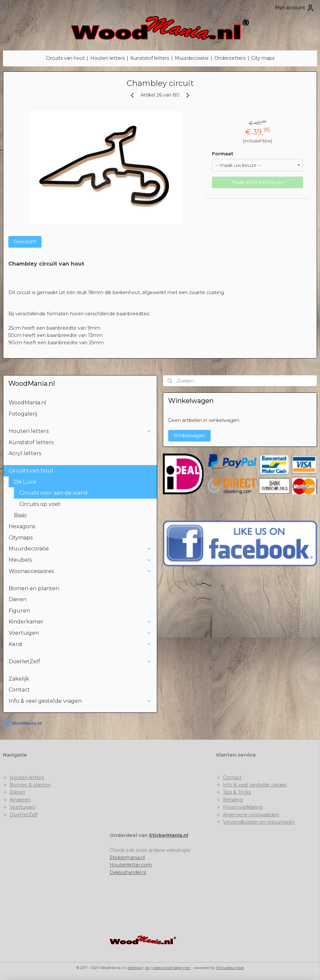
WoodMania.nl (28, 403)
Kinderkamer (80, 622)
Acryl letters (25, 453)
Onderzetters (230, 58)
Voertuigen (80, 633)
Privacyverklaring (243, 807)
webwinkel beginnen (172, 968)
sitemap (135, 968)
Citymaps (21, 538)
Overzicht (25, 242)
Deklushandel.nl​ (128, 872)
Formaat (223, 154)
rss (147, 968)
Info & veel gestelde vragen (80, 701)
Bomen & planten (30, 785)
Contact (19, 690)
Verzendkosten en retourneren (259, 822)
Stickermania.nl (127, 857)
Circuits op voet (40, 504)
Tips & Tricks (237, 792)
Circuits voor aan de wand (53, 493)
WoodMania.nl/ (23, 723)
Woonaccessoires (80, 571)
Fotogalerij (23, 414)
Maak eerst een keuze (258, 182)
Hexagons (22, 526)
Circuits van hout (65, 58)
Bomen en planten (34, 588)
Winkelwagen (189, 436)
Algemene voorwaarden (251, 815)
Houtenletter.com (131, 865)
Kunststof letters (150, 58)
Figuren (19, 611)
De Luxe (83, 482)
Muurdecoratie (192, 58)
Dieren (18, 599)
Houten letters (107, 58)
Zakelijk (19, 679)
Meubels (80, 560)
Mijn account (295, 8)
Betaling (233, 800)
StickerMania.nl (168, 835)
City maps (263, 58)
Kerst (80, 644)
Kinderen (20, 800)
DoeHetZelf (80, 661)
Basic (21, 515)
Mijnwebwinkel (230, 968)
